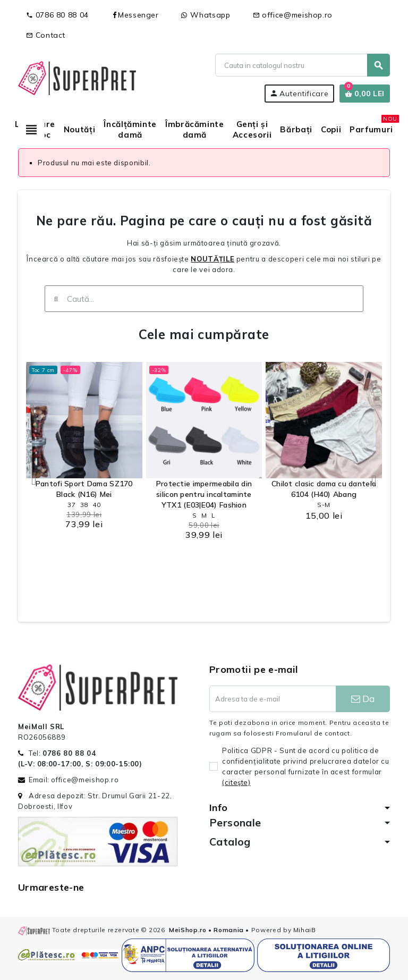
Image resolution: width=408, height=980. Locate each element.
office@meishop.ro (293, 15)
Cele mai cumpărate (204, 334)
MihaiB (305, 930)
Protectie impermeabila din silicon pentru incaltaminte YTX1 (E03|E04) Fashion (204, 494)
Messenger (135, 15)
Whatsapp (206, 15)
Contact (46, 35)
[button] (34, 480)
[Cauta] (302, 65)
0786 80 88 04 (57, 15)
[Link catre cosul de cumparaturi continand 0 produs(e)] (365, 94)
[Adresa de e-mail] (273, 699)
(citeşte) (236, 782)
